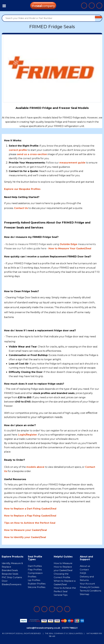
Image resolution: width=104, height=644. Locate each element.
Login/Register (28, 435)
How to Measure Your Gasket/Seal (70, 248)
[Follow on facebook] (37, 609)
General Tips (61, 595)
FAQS (83, 573)
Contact (84, 570)
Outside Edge (68, 244)
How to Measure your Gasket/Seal (25, 530)
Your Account (87, 584)
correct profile (18, 150)
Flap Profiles (35, 570)
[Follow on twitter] (60, 609)
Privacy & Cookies (89, 587)
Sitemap (85, 594)
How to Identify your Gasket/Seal (25, 537)
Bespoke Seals (10, 574)
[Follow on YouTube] (67, 609)
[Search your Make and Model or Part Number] (49, 18)
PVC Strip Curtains (12, 577)
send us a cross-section (32, 154)
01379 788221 (70, 628)
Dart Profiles (35, 566)
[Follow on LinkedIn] (44, 609)
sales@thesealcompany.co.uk (43, 628)
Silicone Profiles (37, 587)
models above (35, 467)
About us (85, 566)
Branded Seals (10, 570)
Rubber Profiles (37, 584)
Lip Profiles (34, 580)
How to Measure (63, 563)
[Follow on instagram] (52, 609)
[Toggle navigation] (4, 6)
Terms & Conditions (90, 591)
